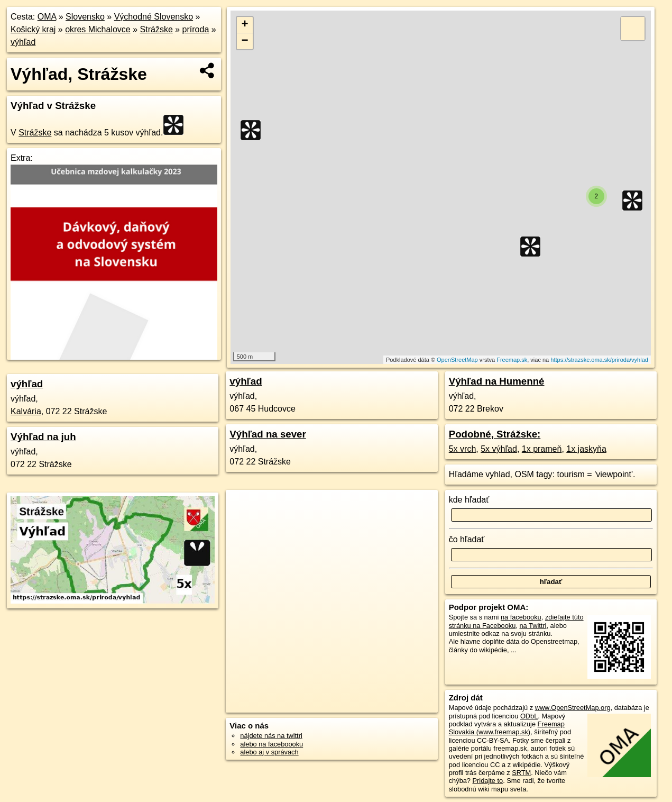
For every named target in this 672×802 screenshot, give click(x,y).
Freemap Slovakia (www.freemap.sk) (507, 728)
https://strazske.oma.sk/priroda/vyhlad (599, 360)
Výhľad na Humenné (497, 381)
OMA (47, 17)
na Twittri (533, 626)
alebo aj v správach (269, 752)
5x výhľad (499, 449)
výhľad (23, 42)
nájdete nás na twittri (271, 736)
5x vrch (463, 449)
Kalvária (26, 411)
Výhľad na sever (268, 434)
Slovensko (85, 17)
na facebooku (521, 617)
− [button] (245, 41)
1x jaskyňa (586, 449)
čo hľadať (467, 539)
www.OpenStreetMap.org (573, 708)
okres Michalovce (98, 29)
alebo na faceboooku (271, 744)
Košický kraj (33, 29)
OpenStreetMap (457, 360)
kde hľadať (469, 500)
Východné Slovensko (154, 17)
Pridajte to (488, 781)
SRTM (521, 773)
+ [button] (245, 25)
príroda (196, 29)
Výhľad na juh (43, 437)
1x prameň (542, 449)
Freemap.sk (512, 360)
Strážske (157, 29)
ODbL (529, 716)
